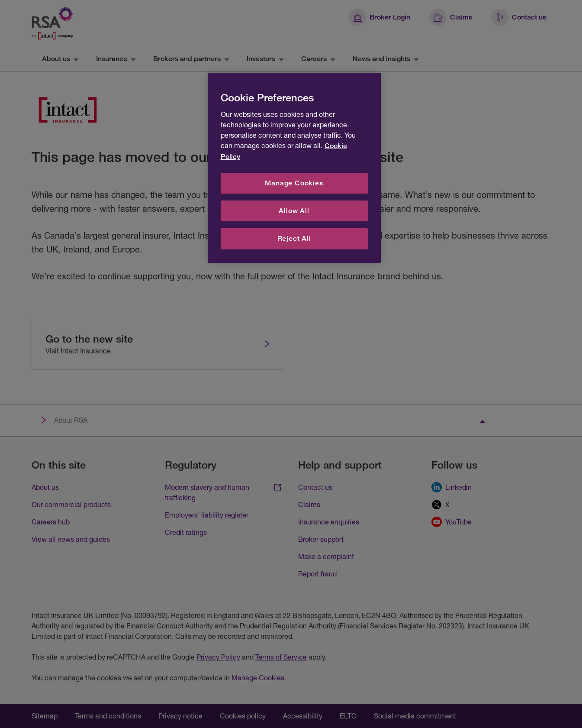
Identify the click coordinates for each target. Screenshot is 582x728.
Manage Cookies (294, 183)
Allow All (294, 211)
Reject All (294, 238)
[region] (294, 168)
